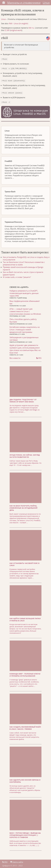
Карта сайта (17, 861)
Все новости (15, 357)
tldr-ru (31, 28)
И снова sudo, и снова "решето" (17, 276)
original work (16, 30)
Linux (46, 3)
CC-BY (7, 30)
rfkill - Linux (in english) (18, 23)
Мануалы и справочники (24, 3)
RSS (39, 357)
